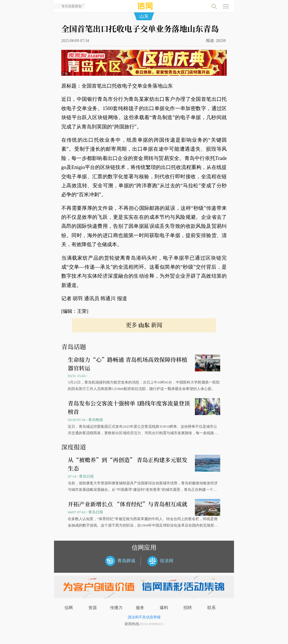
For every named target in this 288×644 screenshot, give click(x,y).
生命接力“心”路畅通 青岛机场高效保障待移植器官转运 (128, 364)
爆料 (164, 608)
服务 (140, 608)
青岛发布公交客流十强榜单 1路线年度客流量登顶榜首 (129, 407)
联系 (211, 608)
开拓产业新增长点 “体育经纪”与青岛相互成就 (128, 504)
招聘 (188, 608)
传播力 (116, 608)
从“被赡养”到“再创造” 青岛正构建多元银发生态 (128, 464)
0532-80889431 (152, 624)
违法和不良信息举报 (144, 617)
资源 (93, 608)
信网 (69, 608)
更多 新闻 (144, 325)
